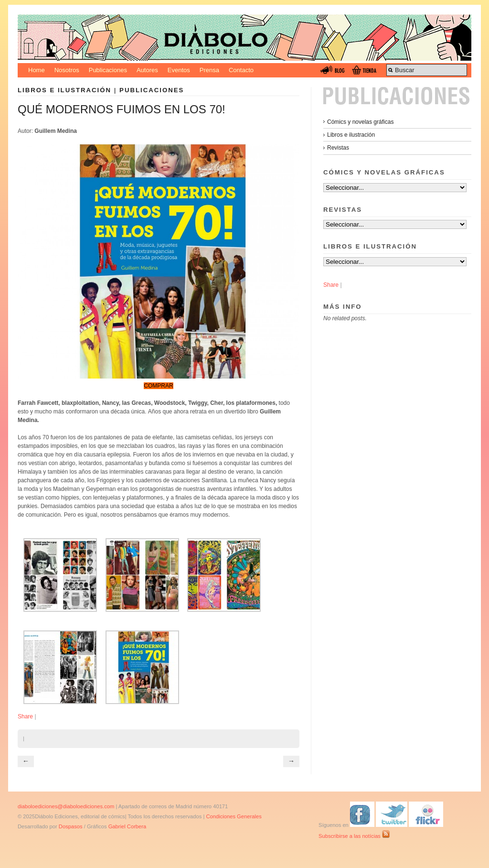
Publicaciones (108, 70)
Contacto (241, 70)
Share (25, 716)
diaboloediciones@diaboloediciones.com (66, 806)
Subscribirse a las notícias (354, 836)
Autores (147, 70)
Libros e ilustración (64, 90)
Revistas (338, 148)
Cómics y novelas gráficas (360, 122)
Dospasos (71, 826)
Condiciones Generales (234, 816)
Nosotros (67, 70)
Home (37, 70)
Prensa (209, 70)
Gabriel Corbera (128, 826)
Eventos (179, 70)
